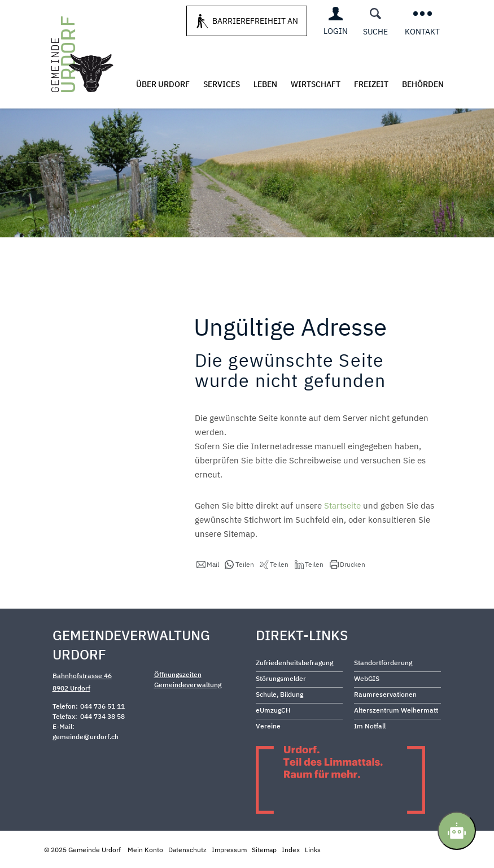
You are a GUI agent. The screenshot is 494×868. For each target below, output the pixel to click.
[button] (208, 565)
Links (313, 850)
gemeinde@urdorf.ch (86, 737)
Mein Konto (145, 850)
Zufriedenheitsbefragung (294, 663)
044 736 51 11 (102, 706)
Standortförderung (383, 663)
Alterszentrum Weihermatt (396, 710)
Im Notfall (370, 726)
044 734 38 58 (102, 716)
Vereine (268, 726)
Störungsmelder (281, 678)
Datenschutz (187, 850)
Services (222, 84)
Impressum (229, 850)
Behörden (423, 84)
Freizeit (371, 84)
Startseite (342, 505)
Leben (265, 84)
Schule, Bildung (279, 694)
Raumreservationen (385, 694)
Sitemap (264, 850)
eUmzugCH (273, 710)
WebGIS (367, 678)
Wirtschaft (316, 84)
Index (291, 850)
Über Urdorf (163, 84)
